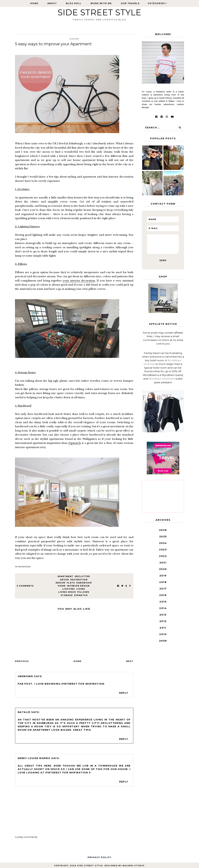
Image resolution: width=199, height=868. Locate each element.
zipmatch (81, 595)
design (60, 583)
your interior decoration (79, 281)
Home (34, 3)
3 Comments (25, 586)
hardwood (84, 583)
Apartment (65, 576)
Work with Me (101, 3)
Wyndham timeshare (162, 379)
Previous (22, 661)
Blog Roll (74, 3)
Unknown (25, 676)
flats (71, 583)
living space (67, 592)
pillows (83, 592)
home (62, 586)
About (52, 3)
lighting (69, 589)
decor (65, 580)
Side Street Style (99, 12)
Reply (124, 693)
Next (130, 661)
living (81, 589)
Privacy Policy (99, 857)
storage (67, 595)
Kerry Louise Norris (34, 758)
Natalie (24, 712)
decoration (79, 580)
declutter (82, 576)
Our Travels (130, 3)
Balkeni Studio (133, 866)
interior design (78, 586)
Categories (156, 3)
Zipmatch (75, 443)
